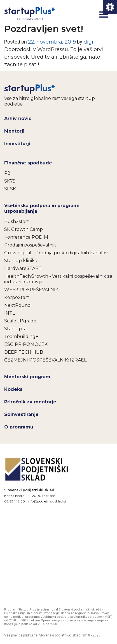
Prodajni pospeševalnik (30, 245)
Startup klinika (21, 261)
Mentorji (14, 131)
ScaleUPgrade (20, 321)
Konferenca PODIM (26, 237)
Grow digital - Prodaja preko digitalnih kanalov (56, 253)
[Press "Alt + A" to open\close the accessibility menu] (110, 7)
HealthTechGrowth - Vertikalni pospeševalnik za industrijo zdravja (58, 279)
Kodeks (13, 389)
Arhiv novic (18, 118)
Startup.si (15, 329)
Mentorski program (27, 377)
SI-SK (10, 189)
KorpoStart (17, 297)
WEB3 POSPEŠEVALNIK (31, 290)
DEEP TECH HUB (24, 352)
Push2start (17, 222)
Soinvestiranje (21, 414)
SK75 (10, 181)
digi (88, 42)
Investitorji (17, 144)
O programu (19, 427)
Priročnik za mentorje (30, 402)
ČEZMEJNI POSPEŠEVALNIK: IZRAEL (45, 360)
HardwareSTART (23, 268)
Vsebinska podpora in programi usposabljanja (42, 208)
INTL (10, 313)
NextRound (17, 305)
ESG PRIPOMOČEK (26, 344)
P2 (7, 173)
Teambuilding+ (21, 337)
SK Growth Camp (24, 229)
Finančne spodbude (28, 163)
